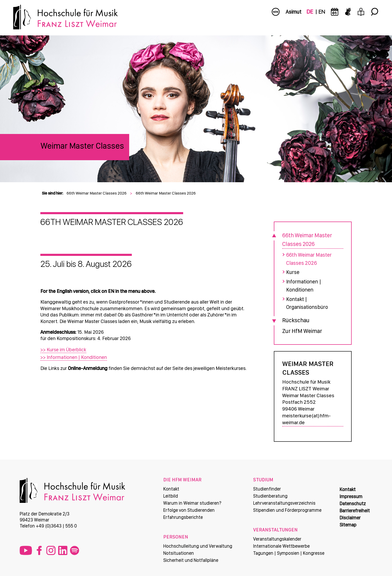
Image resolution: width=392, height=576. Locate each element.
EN (322, 12)
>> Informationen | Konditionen (75, 357)
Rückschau (295, 319)
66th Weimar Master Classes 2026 (97, 193)
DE (310, 12)
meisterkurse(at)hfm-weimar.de (306, 418)
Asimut (293, 12)
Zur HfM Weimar (301, 330)
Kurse (292, 272)
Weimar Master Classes (82, 146)
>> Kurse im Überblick (65, 350)
